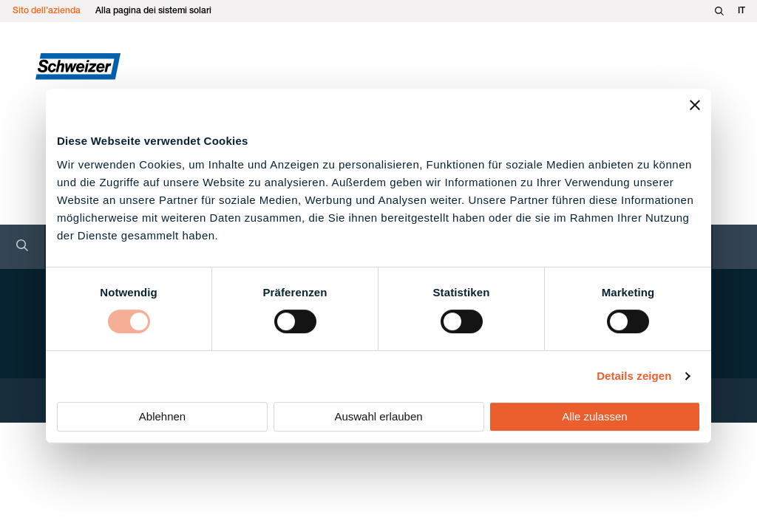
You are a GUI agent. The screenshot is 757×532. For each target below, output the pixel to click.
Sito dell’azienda (47, 11)
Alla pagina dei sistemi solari (153, 11)
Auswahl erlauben (378, 416)
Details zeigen (634, 376)
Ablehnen (162, 416)
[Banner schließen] (695, 105)
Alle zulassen (594, 416)
